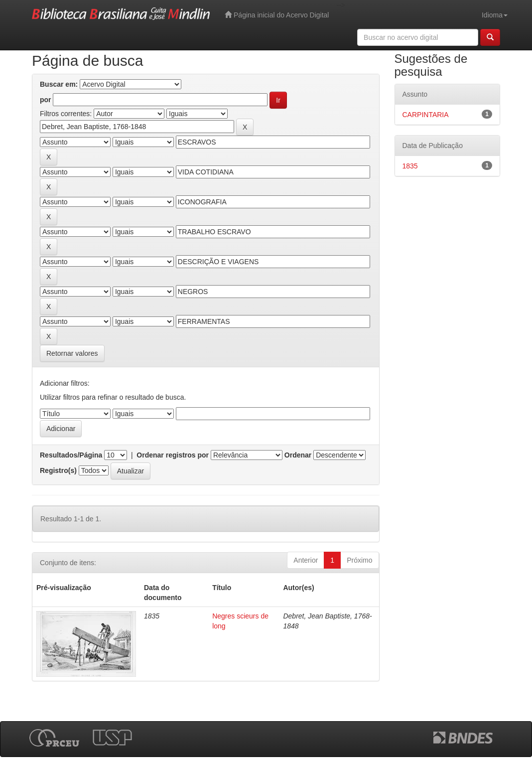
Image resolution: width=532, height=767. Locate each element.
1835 (410, 166)
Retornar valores (72, 353)
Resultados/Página (71, 455)
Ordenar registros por (173, 455)
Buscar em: (59, 84)
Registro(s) (58, 470)
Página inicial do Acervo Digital (277, 15)
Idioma (495, 15)
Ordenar (298, 455)
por (46, 100)
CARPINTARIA (426, 115)
